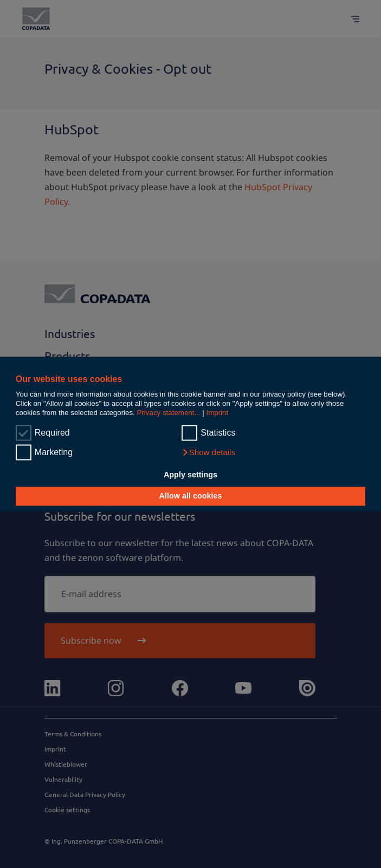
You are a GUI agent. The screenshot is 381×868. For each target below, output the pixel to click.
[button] (208, 453)
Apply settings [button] (190, 475)
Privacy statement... (169, 413)
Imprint (217, 413)
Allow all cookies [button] (191, 496)
